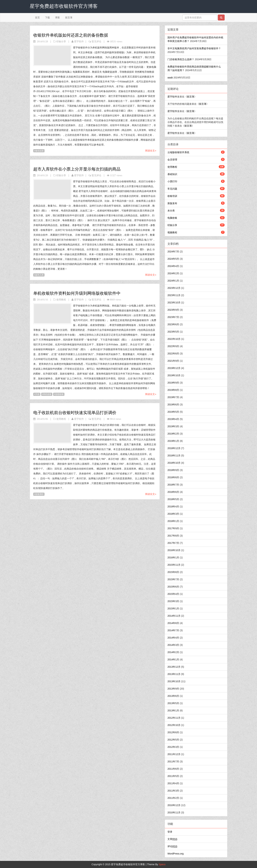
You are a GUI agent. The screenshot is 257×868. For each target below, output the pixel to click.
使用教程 (61, 300)
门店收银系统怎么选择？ (181, 59)
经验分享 (61, 41)
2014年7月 (173, 630)
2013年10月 (174, 681)
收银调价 (39, 494)
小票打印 (172, 181)
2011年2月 (173, 798)
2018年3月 (173, 514)
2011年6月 (173, 769)
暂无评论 (96, 41)
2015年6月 (173, 587)
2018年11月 (174, 456)
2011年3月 (173, 791)
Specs (162, 864)
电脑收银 (172, 218)
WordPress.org (176, 854)
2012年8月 (173, 732)
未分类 (171, 211)
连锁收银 (59, 394)
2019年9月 (173, 383)
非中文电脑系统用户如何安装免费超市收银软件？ (194, 48)
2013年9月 (173, 689)
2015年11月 (174, 565)
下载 (47, 18)
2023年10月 (174, 303)
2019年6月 (173, 405)
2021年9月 (173, 361)
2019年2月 (173, 434)
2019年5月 (173, 412)
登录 (170, 832)
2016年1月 (173, 558)
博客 (57, 18)
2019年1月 (173, 441)
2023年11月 (174, 295)
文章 (172, 839)
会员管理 (172, 160)
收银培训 (172, 196)
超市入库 (39, 275)
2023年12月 (174, 288)
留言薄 (69, 18)
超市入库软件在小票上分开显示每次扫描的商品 (77, 169)
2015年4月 (173, 594)
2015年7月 (173, 579)
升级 (37, 394)
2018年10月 (174, 463)
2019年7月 (173, 397)
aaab (170, 78)
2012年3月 (173, 747)
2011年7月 (173, 761)
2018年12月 (174, 448)
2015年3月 (173, 601)
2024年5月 (173, 259)
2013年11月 (174, 674)
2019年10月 (174, 375)
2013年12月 (174, 667)
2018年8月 (173, 477)
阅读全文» (151, 151)
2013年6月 (173, 696)
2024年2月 (173, 273)
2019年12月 (174, 368)
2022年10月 (174, 339)
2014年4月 (173, 638)
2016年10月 (174, 550)
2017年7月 (173, 543)
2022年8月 (173, 354)
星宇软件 (79, 41)
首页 (37, 18)
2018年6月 (173, 492)
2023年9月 (173, 310)
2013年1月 (173, 710)
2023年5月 (173, 332)
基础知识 (172, 174)
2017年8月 (173, 536)
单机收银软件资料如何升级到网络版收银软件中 (77, 293)
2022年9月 (173, 346)
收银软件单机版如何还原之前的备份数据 (71, 35)
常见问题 (172, 189)
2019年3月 (173, 426)
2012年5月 (173, 740)
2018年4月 (173, 507)
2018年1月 (173, 521)
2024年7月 (173, 252)
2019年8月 (173, 390)
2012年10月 (174, 725)
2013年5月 (173, 703)
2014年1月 (173, 659)
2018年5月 (173, 499)
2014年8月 (173, 623)
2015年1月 (173, 609)
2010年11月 (174, 812)
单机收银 (47, 394)
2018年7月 (173, 485)
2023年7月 (173, 317)
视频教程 (172, 232)
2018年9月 (173, 470)
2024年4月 (173, 266)
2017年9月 (173, 528)
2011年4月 (173, 783)
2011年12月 (174, 754)
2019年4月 (173, 419)
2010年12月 (174, 805)
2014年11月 (174, 616)
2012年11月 (174, 718)
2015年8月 (173, 572)
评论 (172, 846)
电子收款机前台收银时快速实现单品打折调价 (75, 413)
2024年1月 (173, 281)
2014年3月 (173, 645)
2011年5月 (173, 776)
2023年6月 (173, 324)
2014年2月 (173, 652)
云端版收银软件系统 (178, 152)
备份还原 (39, 151)
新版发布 (172, 203)
